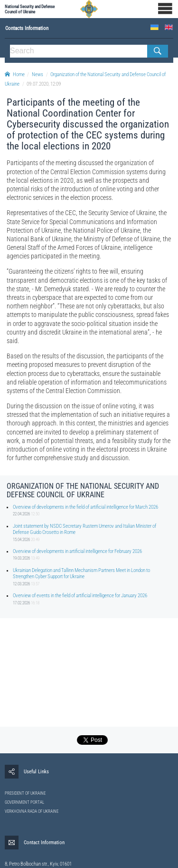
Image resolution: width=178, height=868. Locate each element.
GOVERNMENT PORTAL (24, 802)
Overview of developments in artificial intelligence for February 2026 (77, 551)
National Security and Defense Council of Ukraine (30, 9)
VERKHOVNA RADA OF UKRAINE (32, 811)
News (37, 74)
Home (15, 74)
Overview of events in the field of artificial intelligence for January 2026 (80, 596)
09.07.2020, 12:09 (44, 84)
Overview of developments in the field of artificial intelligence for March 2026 (85, 507)
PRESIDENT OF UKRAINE (25, 793)
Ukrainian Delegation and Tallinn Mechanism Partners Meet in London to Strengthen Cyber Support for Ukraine (81, 573)
